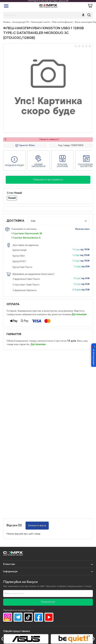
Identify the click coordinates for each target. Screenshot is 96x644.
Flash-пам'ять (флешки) (62, 22)
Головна (7, 22)
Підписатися (48, 602)
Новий (12, 198)
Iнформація (10, 571)
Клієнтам (9, 564)
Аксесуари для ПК (20, 22)
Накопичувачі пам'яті (40, 22)
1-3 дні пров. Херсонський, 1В (27, 234)
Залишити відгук (37, 526)
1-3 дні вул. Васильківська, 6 (26, 238)
